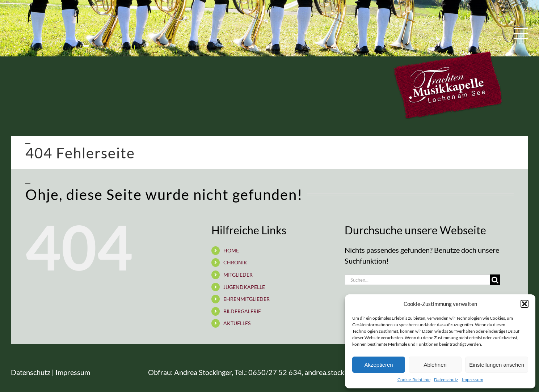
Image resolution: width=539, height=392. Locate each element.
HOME (231, 250)
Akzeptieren (378, 365)
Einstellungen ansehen (497, 365)
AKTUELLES (237, 323)
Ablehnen (435, 365)
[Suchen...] (417, 280)
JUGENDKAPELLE (244, 287)
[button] (525, 304)
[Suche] (495, 280)
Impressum (473, 380)
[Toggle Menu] (521, 34)
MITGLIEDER (238, 275)
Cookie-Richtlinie (414, 380)
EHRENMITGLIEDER (247, 299)
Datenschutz (446, 380)
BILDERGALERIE (242, 311)
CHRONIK (235, 262)
